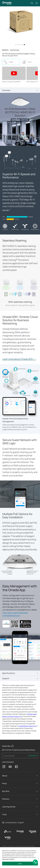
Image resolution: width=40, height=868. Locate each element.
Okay (20, 864)
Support (6, 678)
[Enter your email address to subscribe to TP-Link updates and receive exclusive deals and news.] (15, 756)
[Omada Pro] (33, 832)
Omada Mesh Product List (27, 726)
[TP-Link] (8, 832)
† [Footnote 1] (10, 209)
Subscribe (32, 756)
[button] (32, 3)
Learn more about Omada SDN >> (19, 359)
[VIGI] (8, 838)
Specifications (9, 673)
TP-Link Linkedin (4, 767)
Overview (6, 90)
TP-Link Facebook (16, 767)
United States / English (14, 822)
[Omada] (20, 832)
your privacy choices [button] (8, 859)
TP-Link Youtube (10, 767)
